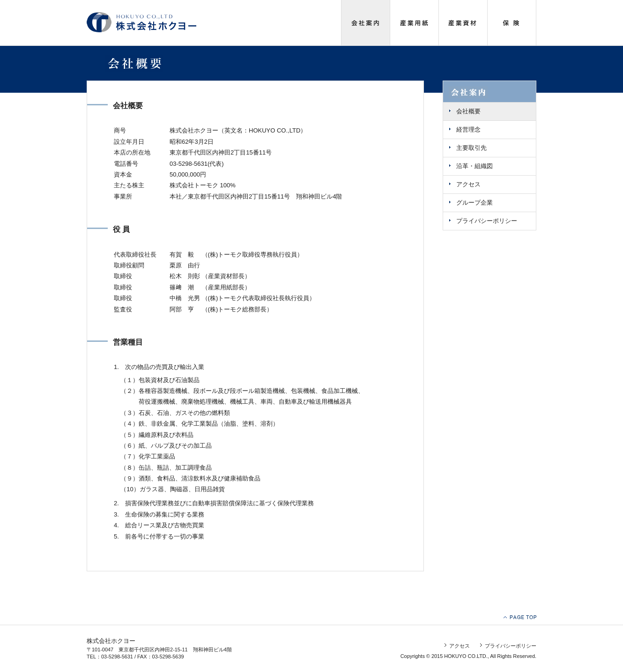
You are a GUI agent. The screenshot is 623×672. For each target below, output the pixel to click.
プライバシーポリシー (487, 221)
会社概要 (468, 111)
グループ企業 (475, 203)
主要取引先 (471, 148)
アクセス (468, 184)
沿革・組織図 (475, 166)
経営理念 (468, 129)
